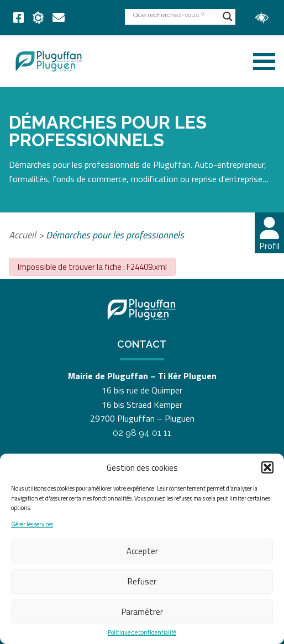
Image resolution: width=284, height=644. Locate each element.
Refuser (142, 581)
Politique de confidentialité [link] (142, 633)
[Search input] (175, 15)
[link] (19, 18)
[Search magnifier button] (228, 17)
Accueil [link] (22, 235)
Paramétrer (142, 612)
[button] (267, 467)
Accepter (142, 551)
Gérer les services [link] (32, 525)
